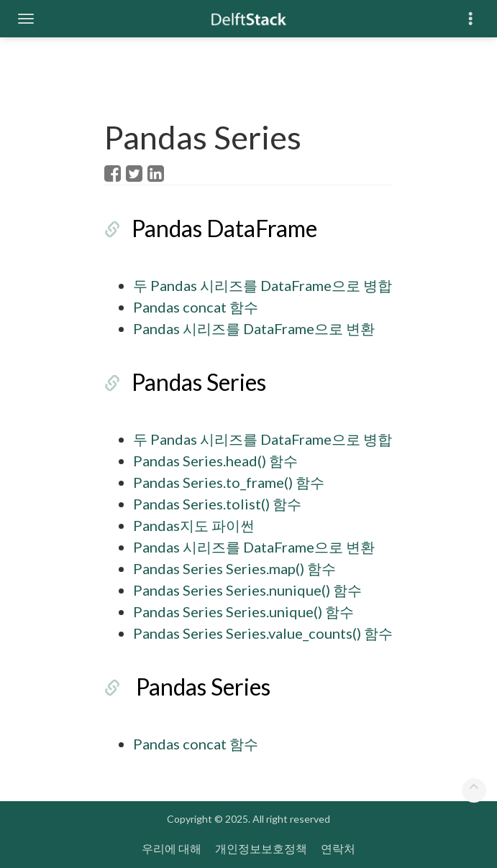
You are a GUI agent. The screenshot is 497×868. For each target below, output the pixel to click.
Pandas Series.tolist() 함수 (217, 504)
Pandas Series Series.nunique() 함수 (247, 590)
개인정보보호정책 (261, 848)
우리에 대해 (172, 848)
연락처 (338, 848)
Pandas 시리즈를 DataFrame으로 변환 (254, 328)
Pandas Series (199, 382)
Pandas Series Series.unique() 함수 (243, 611)
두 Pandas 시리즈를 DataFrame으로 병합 (263, 285)
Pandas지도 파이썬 (194, 525)
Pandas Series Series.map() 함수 (234, 568)
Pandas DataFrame (224, 228)
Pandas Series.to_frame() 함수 (229, 482)
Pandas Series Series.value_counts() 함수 (263, 633)
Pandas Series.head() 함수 (215, 461)
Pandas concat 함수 (196, 307)
